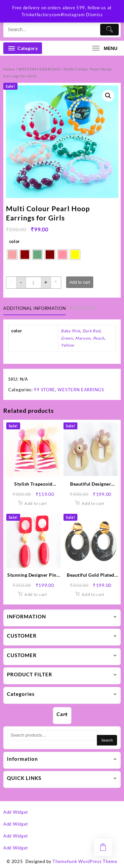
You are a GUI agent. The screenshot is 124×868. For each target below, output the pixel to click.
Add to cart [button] (36, 503)
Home (9, 69)
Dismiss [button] (94, 15)
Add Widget (16, 812)
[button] (108, 96)
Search (107, 740)
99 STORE (44, 390)
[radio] (12, 255)
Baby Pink (70, 331)
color (15, 241)
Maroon (83, 338)
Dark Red (91, 331)
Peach (99, 338)
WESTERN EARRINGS (39, 69)
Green (67, 338)
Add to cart (80, 282)
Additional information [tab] (35, 308)
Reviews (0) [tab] (83, 308)
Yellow (67, 345)
